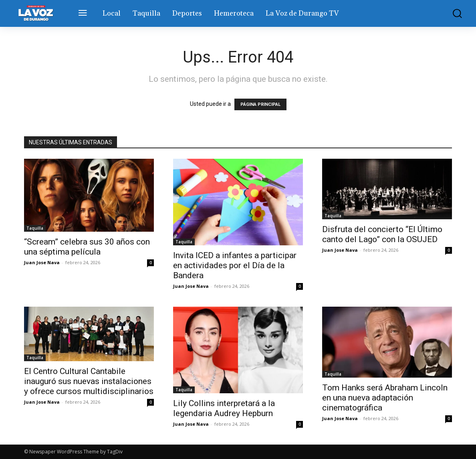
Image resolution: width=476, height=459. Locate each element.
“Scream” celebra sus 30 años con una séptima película (87, 247)
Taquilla (35, 228)
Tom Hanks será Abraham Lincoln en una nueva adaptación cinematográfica (385, 398)
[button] (455, 13)
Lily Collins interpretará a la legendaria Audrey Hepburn (224, 408)
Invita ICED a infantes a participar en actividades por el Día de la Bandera (235, 265)
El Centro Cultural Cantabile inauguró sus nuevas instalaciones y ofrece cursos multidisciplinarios (89, 381)
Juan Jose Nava (42, 262)
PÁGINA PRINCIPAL (260, 104)
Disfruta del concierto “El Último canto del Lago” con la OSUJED (382, 234)
